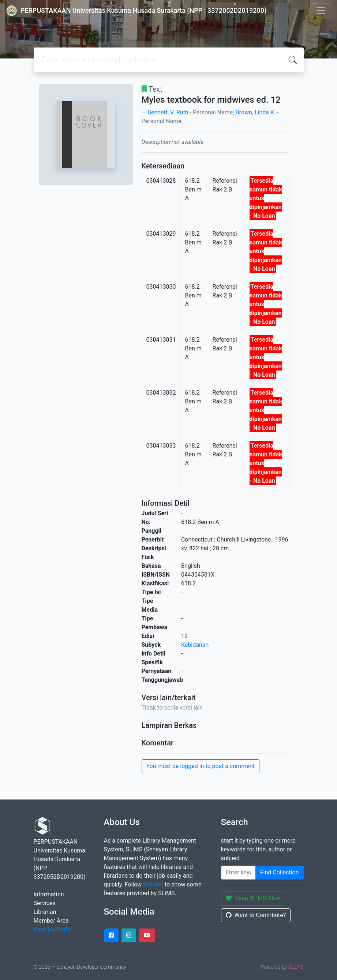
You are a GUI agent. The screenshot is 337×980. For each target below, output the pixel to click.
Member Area (51, 921)
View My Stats (52, 929)
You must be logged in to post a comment (201, 766)
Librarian (45, 912)
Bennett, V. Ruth (168, 112)
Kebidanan (195, 645)
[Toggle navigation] (321, 11)
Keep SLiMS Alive (253, 898)
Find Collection (280, 872)
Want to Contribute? (256, 915)
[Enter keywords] (238, 873)
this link (153, 884)
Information (49, 894)
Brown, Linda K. (256, 112)
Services (45, 903)
